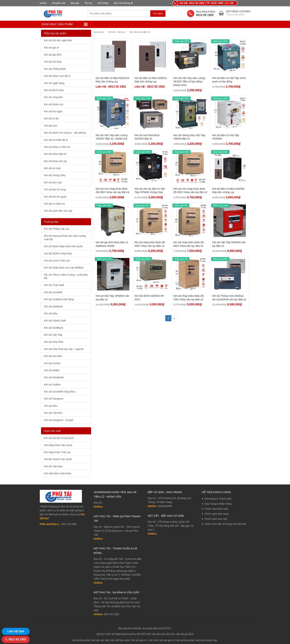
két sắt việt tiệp (101, 640)
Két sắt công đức (53, 97)
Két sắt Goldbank (54, 328)
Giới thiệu (103, 3)
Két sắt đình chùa (54, 90)
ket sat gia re (167, 640)
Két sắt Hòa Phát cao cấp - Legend (64, 349)
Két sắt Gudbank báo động (59, 299)
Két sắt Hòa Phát (53, 342)
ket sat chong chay (207, 640)
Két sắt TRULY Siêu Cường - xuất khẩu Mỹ (66, 276)
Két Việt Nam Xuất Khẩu (58, 473)
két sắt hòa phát (81, 640)
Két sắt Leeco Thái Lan (57, 261)
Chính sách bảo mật (216, 519)
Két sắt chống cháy (55, 175)
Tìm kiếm (158, 14)
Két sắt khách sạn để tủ (57, 76)
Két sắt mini (50, 126)
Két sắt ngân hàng (54, 83)
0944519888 (165, 506)
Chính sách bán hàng (216, 514)
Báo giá (75, 3)
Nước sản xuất (52, 431)
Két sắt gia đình (53, 55)
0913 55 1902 (112, 614)
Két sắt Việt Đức (53, 413)
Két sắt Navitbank (54, 377)
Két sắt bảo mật (53, 182)
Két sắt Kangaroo (54, 399)
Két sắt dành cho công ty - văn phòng (65, 133)
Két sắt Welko (52, 370)
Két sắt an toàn (52, 168)
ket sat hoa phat (185, 640)
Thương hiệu (51, 222)
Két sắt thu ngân (53, 111)
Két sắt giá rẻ (51, 48)
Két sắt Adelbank (53, 306)
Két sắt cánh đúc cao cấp (58, 211)
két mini (153, 640)
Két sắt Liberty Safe (55, 321)
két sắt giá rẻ (139, 640)
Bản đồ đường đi (123, 3)
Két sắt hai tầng (53, 62)
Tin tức (88, 3)
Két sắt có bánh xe (54, 204)
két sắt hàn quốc (120, 640)
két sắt (156, 634)
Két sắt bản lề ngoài (55, 197)
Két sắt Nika (51, 314)
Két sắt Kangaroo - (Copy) (59, 420)
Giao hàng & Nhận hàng (218, 504)
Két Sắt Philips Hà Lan (57, 229)
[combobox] (119, 14)
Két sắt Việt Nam (53, 466)
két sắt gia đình (185, 634)
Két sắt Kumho (52, 363)
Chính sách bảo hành (216, 509)
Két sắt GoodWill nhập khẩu (60, 392)
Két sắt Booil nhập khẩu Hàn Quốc (63, 246)
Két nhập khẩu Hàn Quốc (58, 445)
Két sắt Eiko (51, 406)
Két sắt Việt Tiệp (53, 335)
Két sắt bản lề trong (55, 189)
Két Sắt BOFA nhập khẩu (58, 253)
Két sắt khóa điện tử (55, 154)
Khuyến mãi (59, 3)
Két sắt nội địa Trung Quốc (59, 438)
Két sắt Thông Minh (55, 69)
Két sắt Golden (52, 385)
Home (43, 3)
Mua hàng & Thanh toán (218, 499)
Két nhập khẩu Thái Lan (57, 452)
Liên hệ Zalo (16, 631)
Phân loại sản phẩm (55, 33)
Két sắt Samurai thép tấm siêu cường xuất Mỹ (65, 237)
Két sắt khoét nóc (54, 104)
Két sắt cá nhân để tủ (56, 140)
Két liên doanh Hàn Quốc (58, 459)
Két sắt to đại (51, 118)
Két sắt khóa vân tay (55, 161)
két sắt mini (168, 634)
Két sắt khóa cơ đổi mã (57, 147)
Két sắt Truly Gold (54, 285)
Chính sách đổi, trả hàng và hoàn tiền (225, 524)
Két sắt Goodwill (53, 292)
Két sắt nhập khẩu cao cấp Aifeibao (64, 268)
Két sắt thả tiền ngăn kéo (58, 40)
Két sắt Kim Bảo (53, 356)
